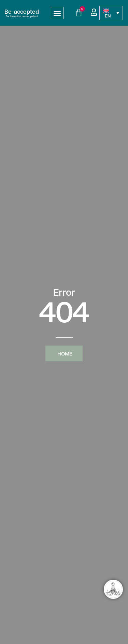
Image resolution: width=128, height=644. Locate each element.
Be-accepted (22, 11)
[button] (57, 13)
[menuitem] (111, 13)
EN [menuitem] (108, 16)
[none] (111, 13)
